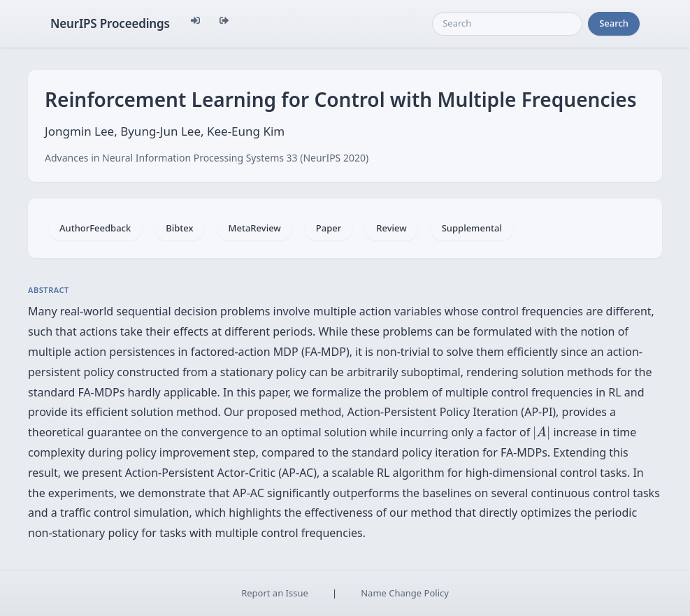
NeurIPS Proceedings (110, 23)
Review (391, 228)
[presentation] (541, 433)
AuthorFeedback (95, 228)
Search (614, 23)
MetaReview (255, 228)
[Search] (507, 24)
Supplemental (472, 228)
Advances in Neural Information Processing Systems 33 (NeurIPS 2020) (207, 158)
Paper (329, 228)
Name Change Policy (405, 593)
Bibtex (179, 228)
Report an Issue (275, 593)
